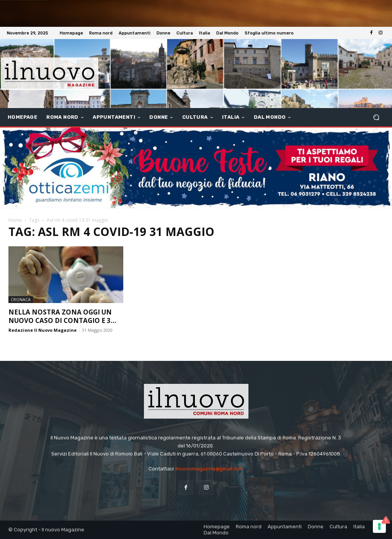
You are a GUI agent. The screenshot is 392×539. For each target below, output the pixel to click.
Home (15, 220)
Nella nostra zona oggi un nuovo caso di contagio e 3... (62, 316)
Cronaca (21, 299)
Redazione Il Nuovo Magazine (42, 330)
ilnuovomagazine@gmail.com (209, 469)
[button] (376, 117)
